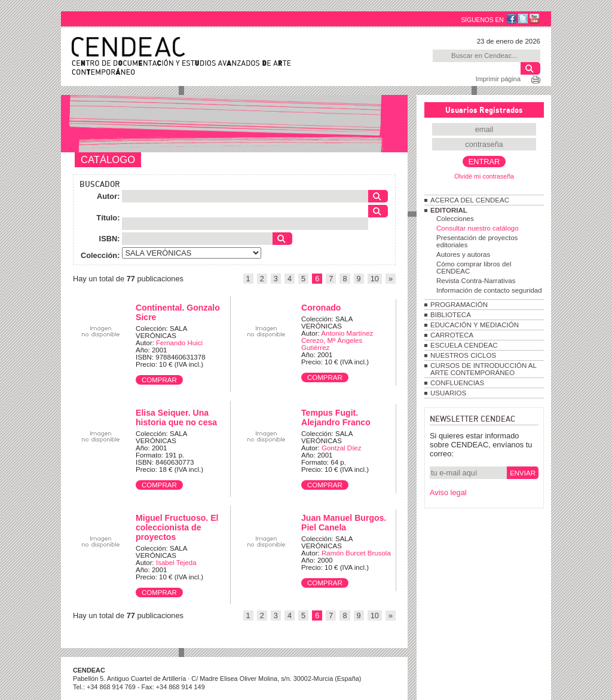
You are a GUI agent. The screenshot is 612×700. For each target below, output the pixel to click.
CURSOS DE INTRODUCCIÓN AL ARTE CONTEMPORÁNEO (483, 369)
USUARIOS (448, 393)
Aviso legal (448, 492)
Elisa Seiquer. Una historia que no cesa (176, 417)
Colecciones (455, 219)
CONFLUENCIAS (457, 383)
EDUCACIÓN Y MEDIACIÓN (475, 325)
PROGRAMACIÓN (459, 305)
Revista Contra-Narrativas (476, 281)
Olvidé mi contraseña (484, 176)
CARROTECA (452, 335)
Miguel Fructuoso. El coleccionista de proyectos (177, 527)
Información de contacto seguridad (489, 290)
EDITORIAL (449, 210)
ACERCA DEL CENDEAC (470, 200)
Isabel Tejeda (176, 563)
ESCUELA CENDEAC (464, 345)
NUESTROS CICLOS (463, 355)
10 (375, 279)
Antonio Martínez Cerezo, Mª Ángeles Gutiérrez (337, 340)
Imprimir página (498, 79)
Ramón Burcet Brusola (356, 553)
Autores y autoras (463, 254)
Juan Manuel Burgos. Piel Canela (344, 523)
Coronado (321, 308)
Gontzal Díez (342, 448)
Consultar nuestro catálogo (478, 228)
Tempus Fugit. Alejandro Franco (336, 417)
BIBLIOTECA (451, 315)
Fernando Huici (179, 343)
